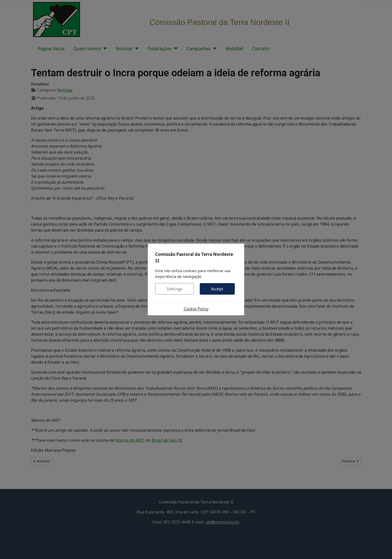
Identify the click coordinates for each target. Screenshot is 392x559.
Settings (174, 289)
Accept (217, 289)
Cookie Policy (196, 309)
